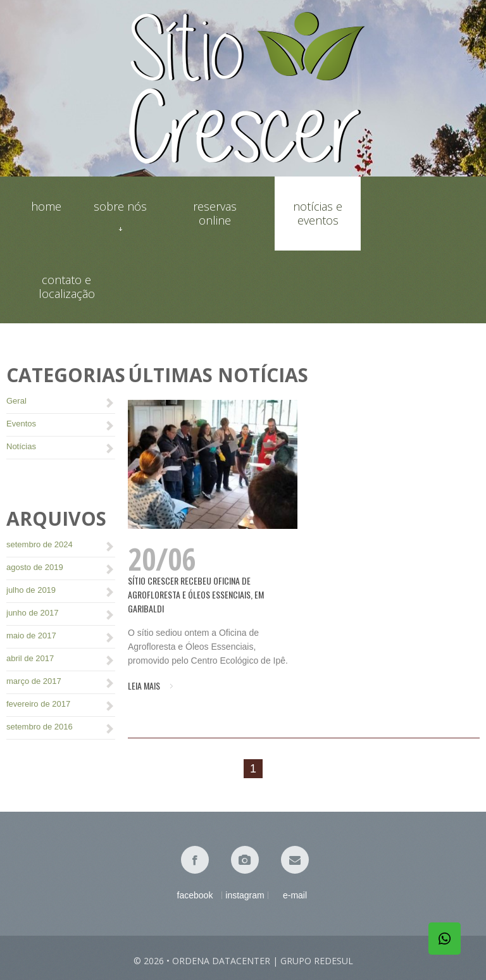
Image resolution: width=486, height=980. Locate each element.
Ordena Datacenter (221, 961)
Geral (16, 401)
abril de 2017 (30, 658)
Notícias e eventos (318, 213)
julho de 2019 (31, 590)
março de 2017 (34, 681)
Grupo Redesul (317, 961)
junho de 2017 (32, 613)
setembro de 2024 (40, 544)
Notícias (21, 446)
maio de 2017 (31, 636)
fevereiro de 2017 (38, 704)
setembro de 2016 (40, 727)
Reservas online (215, 213)
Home (46, 207)
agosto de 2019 (35, 567)
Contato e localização (67, 287)
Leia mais (144, 686)
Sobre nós (120, 213)
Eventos (21, 424)
